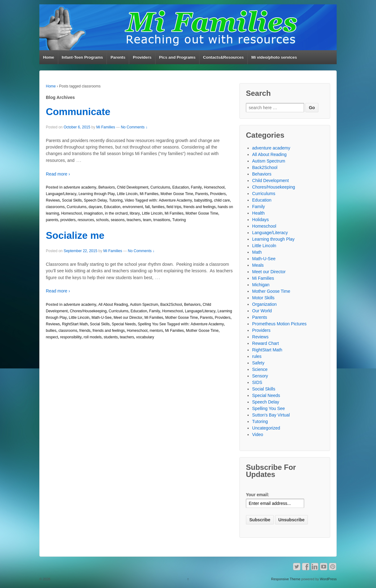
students (111, 337)
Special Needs (124, 324)
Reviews (53, 200)
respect (52, 337)
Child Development (132, 187)
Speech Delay (96, 200)
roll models (93, 337)
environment (133, 207)
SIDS (257, 382)
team (147, 220)
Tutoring (116, 200)
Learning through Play (96, 194)
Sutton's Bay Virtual (271, 415)
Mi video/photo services (274, 57)
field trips (174, 207)
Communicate (78, 112)
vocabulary (145, 337)
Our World (262, 311)
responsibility (71, 337)
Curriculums (160, 187)
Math (257, 252)
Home (49, 57)
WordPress (328, 579)
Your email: (258, 495)
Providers (142, 57)
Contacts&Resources (224, 57)
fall (147, 207)
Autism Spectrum (144, 305)
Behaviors (106, 187)
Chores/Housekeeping (88, 311)
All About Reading (113, 305)
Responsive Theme (286, 579)
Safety (258, 363)
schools (102, 220)
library (135, 213)
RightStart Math (75, 324)
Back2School (171, 305)
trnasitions (162, 220)
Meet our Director (128, 318)
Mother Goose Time (177, 194)
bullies (51, 331)
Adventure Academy (175, 200)
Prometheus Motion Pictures (279, 324)
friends (85, 331)
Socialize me (75, 235)
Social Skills (72, 200)
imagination (93, 213)
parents (52, 220)
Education (180, 187)
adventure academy (80, 187)
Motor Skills (263, 298)
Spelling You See (152, 324)
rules (257, 356)
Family (196, 187)
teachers (134, 220)
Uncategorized (266, 428)
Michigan (261, 285)
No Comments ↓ (134, 127)
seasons (118, 220)
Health (258, 213)
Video (129, 200)
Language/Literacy (61, 194)
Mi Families (106, 127)
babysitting (203, 200)
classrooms (55, 207)
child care (222, 200)
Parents (118, 57)
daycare (95, 207)
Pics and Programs (177, 57)
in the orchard (116, 213)
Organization (264, 304)
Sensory (260, 376)
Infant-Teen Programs (82, 57)
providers (68, 220)
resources (86, 220)
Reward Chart (265, 343)
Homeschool (214, 187)
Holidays (260, 220)
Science (260, 369)
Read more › (58, 174)
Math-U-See (101, 318)
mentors (156, 331)
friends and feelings (199, 207)
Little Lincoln (127, 194)
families (158, 207)
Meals (258, 265)
